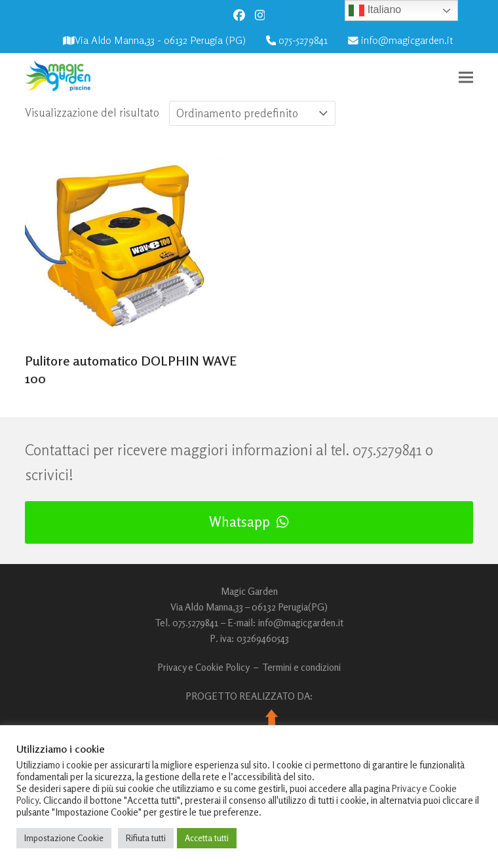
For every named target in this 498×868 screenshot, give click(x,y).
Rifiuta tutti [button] (146, 838)
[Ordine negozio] (252, 113)
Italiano (375, 10)
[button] (466, 77)
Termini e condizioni (301, 667)
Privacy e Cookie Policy (203, 667)
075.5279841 (387, 450)
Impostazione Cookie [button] (64, 838)
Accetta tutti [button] (207, 838)
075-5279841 (303, 40)
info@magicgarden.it (407, 40)
